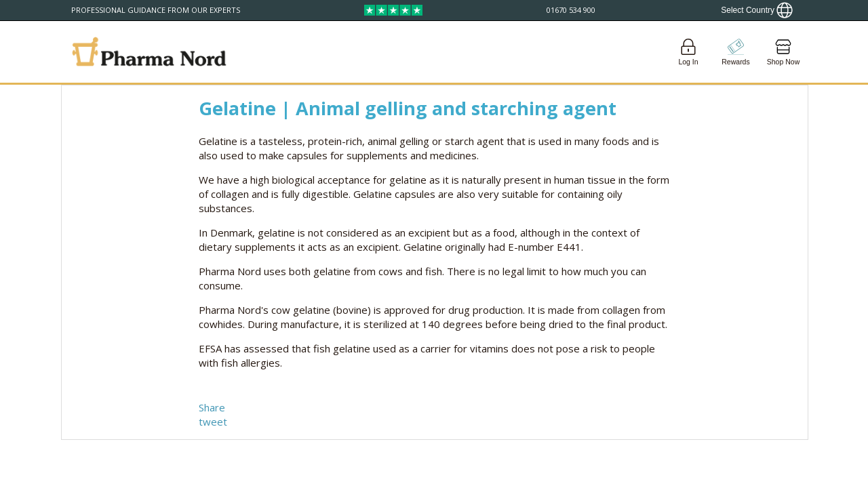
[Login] (688, 52)
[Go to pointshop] (736, 52)
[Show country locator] (757, 10)
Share (212, 407)
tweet (213, 422)
